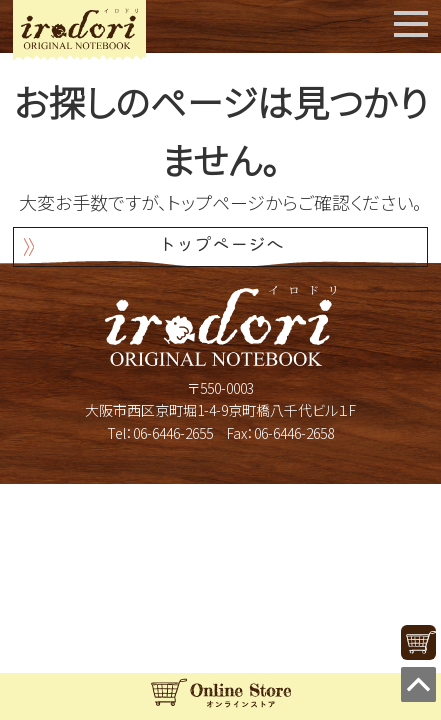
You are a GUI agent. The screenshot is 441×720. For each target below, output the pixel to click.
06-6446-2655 (173, 433)
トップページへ (221, 246)
